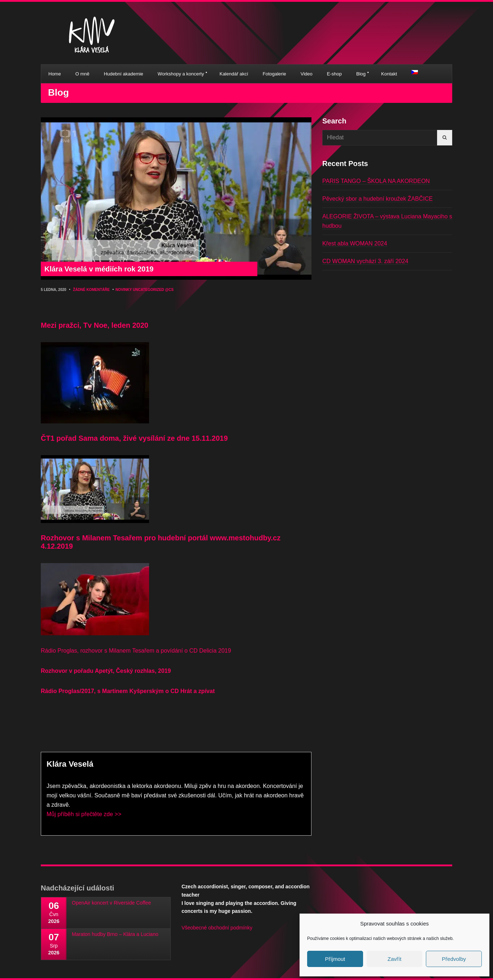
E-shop (334, 74)
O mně (82, 74)
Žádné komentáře (91, 290)
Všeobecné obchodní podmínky (217, 928)
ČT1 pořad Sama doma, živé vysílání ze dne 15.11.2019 (134, 438)
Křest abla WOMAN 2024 (355, 243)
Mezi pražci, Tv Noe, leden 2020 (95, 325)
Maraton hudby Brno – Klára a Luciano (115, 934)
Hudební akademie (124, 74)
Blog (361, 74)
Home (55, 74)
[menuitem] (415, 72)
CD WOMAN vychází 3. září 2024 (365, 261)
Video (307, 74)
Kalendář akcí (234, 74)
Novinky (124, 290)
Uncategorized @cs (153, 290)
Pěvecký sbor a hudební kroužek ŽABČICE (378, 199)
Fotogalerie (274, 74)
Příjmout (335, 959)
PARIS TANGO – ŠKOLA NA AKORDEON (376, 181)
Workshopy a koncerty (181, 74)
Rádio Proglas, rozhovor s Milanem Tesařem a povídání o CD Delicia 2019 (136, 651)
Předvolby (454, 959)
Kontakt (389, 74)
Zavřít (394, 959)
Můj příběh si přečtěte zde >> (84, 814)
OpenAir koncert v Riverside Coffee (111, 903)
